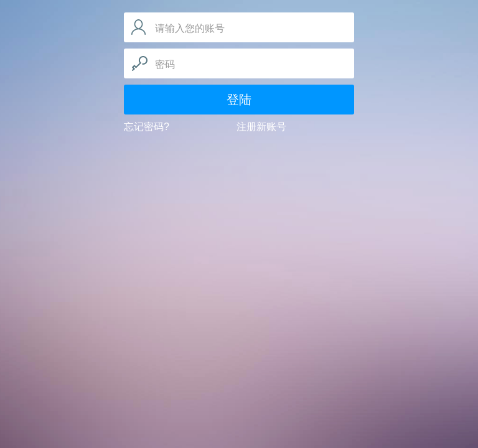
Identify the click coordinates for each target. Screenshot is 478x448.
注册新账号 (261, 127)
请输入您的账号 (190, 28)
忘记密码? (147, 127)
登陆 (239, 100)
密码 (165, 64)
